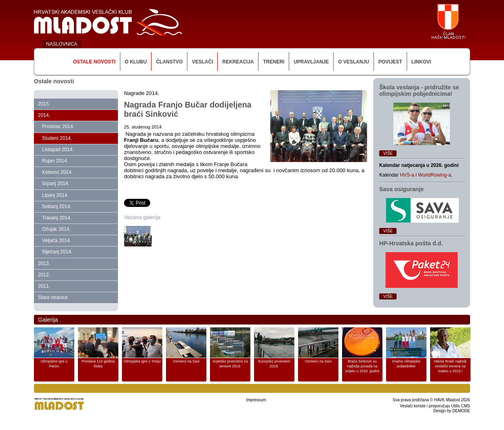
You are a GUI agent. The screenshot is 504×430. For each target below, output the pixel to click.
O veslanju (354, 62)
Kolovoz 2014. (57, 172)
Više (388, 153)
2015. (44, 104)
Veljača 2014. (57, 240)
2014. (44, 115)
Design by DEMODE (452, 411)
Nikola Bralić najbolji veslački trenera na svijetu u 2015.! (450, 366)
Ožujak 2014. (56, 229)
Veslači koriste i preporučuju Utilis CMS (435, 406)
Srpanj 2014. (56, 183)
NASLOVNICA (62, 44)
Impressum (256, 400)
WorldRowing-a (435, 175)
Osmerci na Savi (186, 361)
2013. (44, 263)
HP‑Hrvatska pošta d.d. (411, 243)
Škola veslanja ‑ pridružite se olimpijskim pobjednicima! (419, 91)
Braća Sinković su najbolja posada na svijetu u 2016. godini (362, 366)
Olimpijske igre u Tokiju (142, 361)
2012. (44, 275)
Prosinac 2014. (58, 126)
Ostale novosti (94, 62)
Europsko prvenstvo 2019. (274, 364)
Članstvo (169, 62)
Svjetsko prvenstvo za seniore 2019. (230, 364)
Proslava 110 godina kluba (98, 364)
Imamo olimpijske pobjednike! (406, 364)
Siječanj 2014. (57, 252)
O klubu (136, 62)
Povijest (390, 62)
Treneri (274, 62)
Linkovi (421, 62)
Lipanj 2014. (55, 195)
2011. (44, 286)
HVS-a (407, 175)
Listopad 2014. (58, 150)
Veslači (202, 62)
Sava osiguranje (401, 189)
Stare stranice (53, 297)
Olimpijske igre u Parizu (54, 364)
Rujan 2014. (55, 161)
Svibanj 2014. (57, 207)
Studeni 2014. (57, 138)
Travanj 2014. (57, 218)
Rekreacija (238, 62)
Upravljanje (311, 62)
